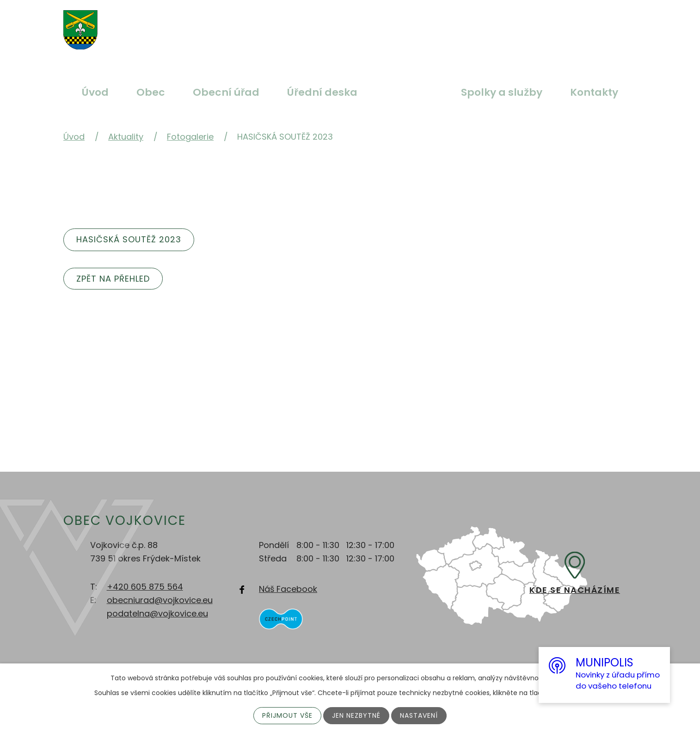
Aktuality (409, 92)
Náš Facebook (288, 589)
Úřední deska (322, 92)
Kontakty (594, 92)
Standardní (335, 25)
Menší (356, 25)
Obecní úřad (226, 92)
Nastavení (419, 715)
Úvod (95, 92)
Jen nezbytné (356, 715)
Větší (313, 25)
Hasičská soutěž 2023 (129, 239)
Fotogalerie (190, 137)
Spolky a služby (502, 92)
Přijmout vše (287, 715)
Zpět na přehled (113, 279)
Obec (151, 92)
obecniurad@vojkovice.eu (160, 600)
